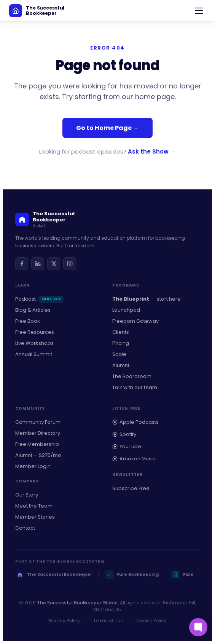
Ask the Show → (152, 151)
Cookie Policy (151, 621)
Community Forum (38, 422)
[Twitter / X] (54, 264)
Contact (25, 528)
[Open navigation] (199, 11)
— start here (147, 299)
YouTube (127, 446)
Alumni (121, 365)
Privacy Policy (64, 621)
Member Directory (38, 433)
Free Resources (35, 332)
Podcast (39, 299)
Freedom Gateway (135, 321)
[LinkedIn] (38, 264)
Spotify (124, 434)
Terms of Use (108, 621)
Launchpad (126, 310)
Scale (119, 354)
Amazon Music (134, 459)
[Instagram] (70, 264)
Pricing (121, 343)
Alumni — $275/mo (38, 455)
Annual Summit (34, 354)
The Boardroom (132, 376)
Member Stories (35, 517)
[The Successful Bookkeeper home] (37, 11)
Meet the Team (34, 506)
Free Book (28, 321)
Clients (121, 332)
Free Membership (37, 444)
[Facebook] (22, 264)
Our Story (27, 495)
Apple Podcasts (135, 422)
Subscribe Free (131, 488)
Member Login (33, 466)
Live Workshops (34, 343)
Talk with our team (135, 387)
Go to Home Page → (107, 128)
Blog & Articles (33, 310)
